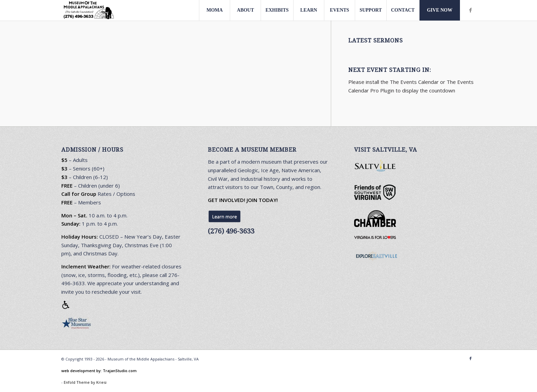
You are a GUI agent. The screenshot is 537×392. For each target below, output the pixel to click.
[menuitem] (214, 10)
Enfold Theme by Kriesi (85, 382)
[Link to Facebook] (471, 10)
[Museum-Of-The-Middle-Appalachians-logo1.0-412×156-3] (88, 10)
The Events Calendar (414, 82)
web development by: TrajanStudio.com (99, 371)
